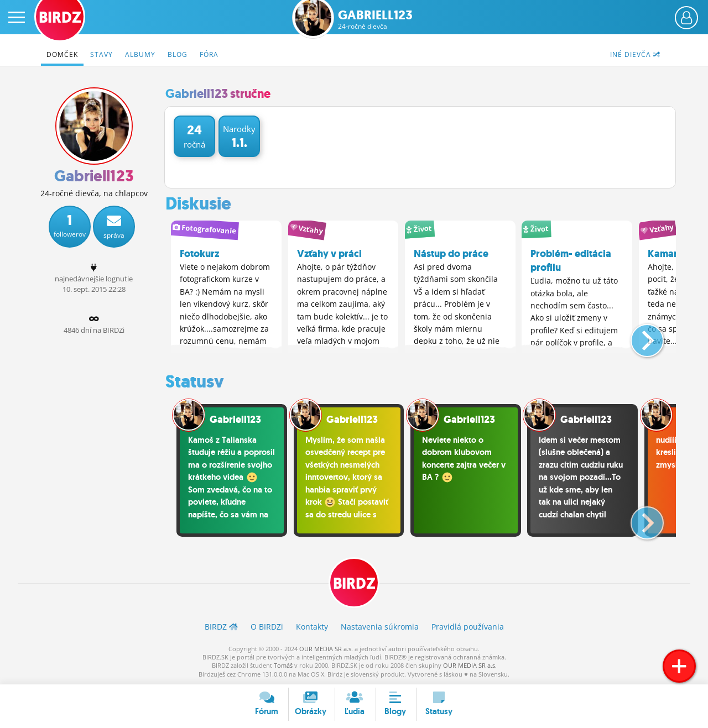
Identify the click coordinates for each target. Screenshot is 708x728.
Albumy (140, 54)
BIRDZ (354, 583)
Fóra (209, 54)
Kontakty (312, 627)
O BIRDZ (267, 627)
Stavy (101, 54)
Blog (178, 54)
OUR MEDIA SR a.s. (326, 648)
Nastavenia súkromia (380, 627)
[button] (638, 336)
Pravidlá (468, 627)
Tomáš (283, 665)
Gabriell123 (375, 20)
